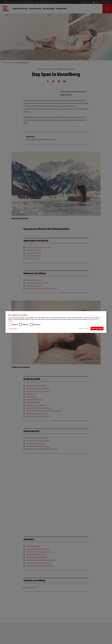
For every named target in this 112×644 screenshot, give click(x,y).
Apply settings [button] (83, 329)
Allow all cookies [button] (97, 329)
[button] (13, 329)
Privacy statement (93, 319)
